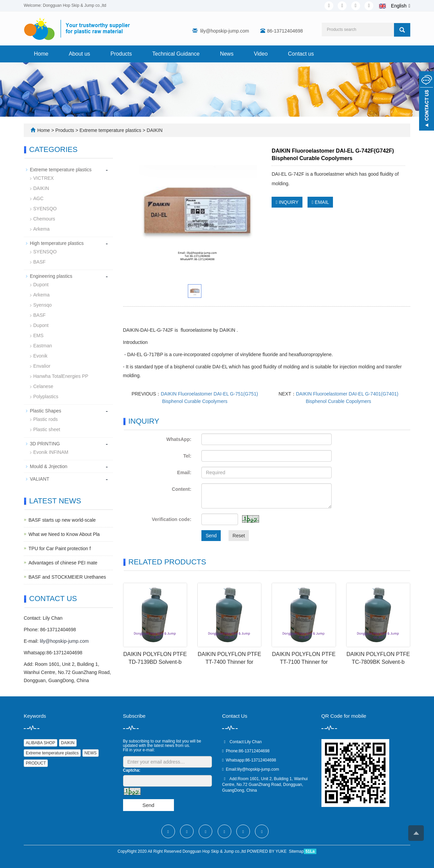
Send (211, 536)
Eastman (43, 346)
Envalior (42, 366)
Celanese (43, 386)
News (227, 54)
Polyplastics (46, 397)
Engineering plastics (51, 276)
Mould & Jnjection (49, 466)
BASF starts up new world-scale (62, 520)
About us (80, 54)
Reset (239, 536)
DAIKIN (154, 130)
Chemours (44, 219)
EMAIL (320, 202)
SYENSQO (45, 209)
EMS (38, 335)
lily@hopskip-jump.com (224, 31)
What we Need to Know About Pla (64, 534)
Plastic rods (45, 419)
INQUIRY (287, 202)
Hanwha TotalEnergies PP (61, 376)
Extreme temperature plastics (111, 130)
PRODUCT (36, 763)
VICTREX (44, 178)
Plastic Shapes (46, 411)
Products (121, 54)
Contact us (301, 54)
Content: (182, 489)
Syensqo (42, 305)
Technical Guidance (176, 54)
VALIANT (40, 479)
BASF (40, 262)
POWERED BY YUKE (267, 851)
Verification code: (172, 519)
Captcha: (132, 770)
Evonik (40, 356)
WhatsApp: (179, 439)
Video (261, 54)
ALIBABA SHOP (41, 743)
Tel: (188, 456)
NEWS (91, 753)
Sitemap (296, 851)
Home (41, 54)
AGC (38, 198)
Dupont (41, 285)
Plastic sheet (47, 429)
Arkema (41, 229)
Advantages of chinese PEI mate (63, 563)
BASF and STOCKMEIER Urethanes (67, 577)
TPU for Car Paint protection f (60, 548)
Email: (184, 472)
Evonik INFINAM (51, 452)
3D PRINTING (45, 444)
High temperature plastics (57, 243)
